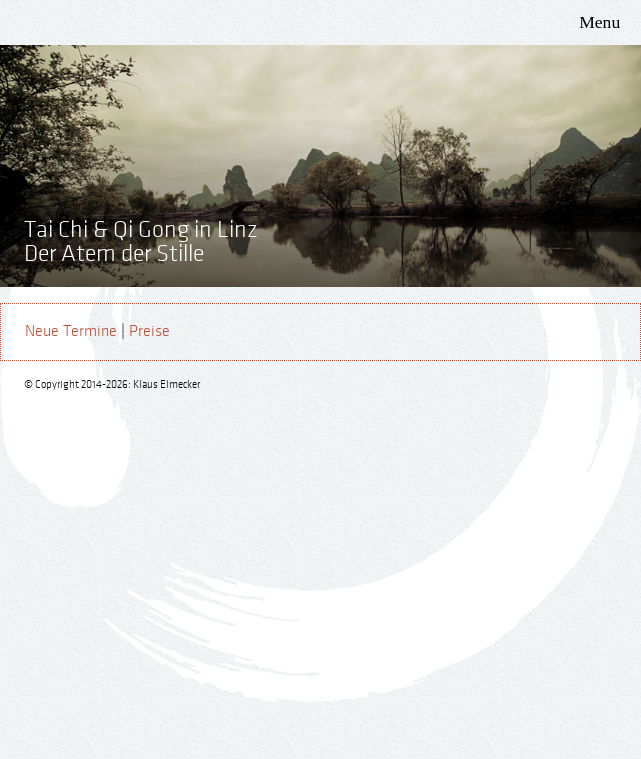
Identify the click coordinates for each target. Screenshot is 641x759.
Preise (149, 331)
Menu (599, 22)
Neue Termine (71, 331)
